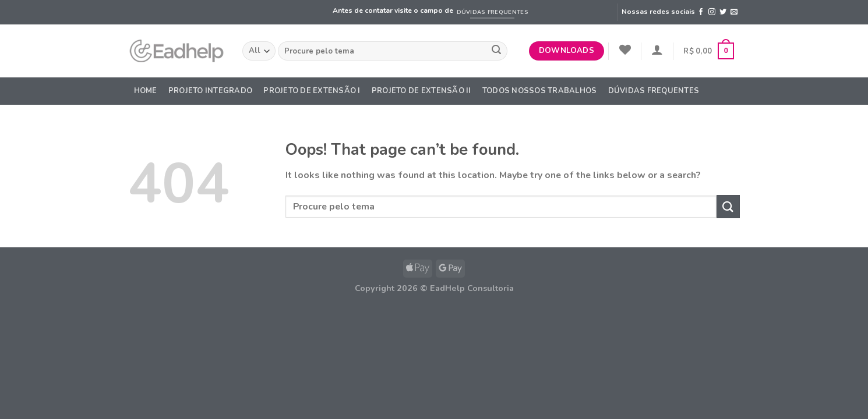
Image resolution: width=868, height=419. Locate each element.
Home (146, 91)
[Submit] (496, 51)
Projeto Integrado (210, 91)
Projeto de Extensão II (421, 91)
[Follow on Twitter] (723, 12)
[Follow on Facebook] (701, 12)
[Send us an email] (734, 12)
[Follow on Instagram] (712, 12)
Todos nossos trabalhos (540, 91)
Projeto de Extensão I (312, 91)
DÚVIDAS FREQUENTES (654, 91)
